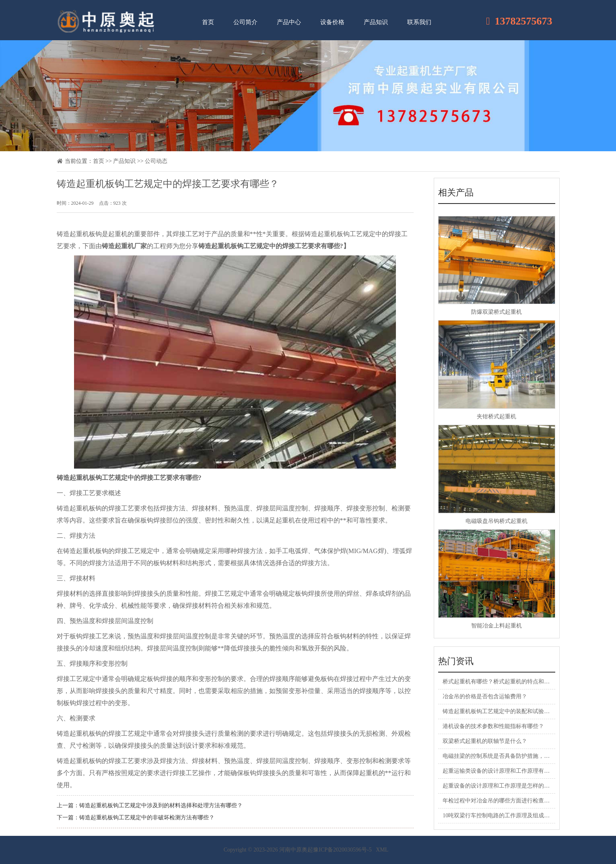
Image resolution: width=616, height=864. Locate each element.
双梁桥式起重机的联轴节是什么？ (485, 741)
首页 (208, 22)
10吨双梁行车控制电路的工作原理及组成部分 (499, 816)
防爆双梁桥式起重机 (497, 312)
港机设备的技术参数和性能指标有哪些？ (493, 726)
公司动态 (156, 161)
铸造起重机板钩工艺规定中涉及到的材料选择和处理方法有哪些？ (161, 805)
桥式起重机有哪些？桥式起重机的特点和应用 (499, 682)
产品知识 (376, 22)
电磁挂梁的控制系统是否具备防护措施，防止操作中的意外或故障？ (527, 756)
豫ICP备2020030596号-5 (342, 850)
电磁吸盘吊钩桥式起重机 (497, 521)
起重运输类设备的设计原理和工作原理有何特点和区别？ (513, 771)
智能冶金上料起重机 (497, 626)
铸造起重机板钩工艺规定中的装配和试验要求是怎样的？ (513, 711)
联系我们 (419, 22)
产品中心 (289, 22)
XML (382, 850)
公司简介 (245, 22)
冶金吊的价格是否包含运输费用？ (485, 696)
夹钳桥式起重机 (497, 417)
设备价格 (332, 22)
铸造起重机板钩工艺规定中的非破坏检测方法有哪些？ (147, 818)
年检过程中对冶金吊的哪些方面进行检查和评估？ (505, 801)
